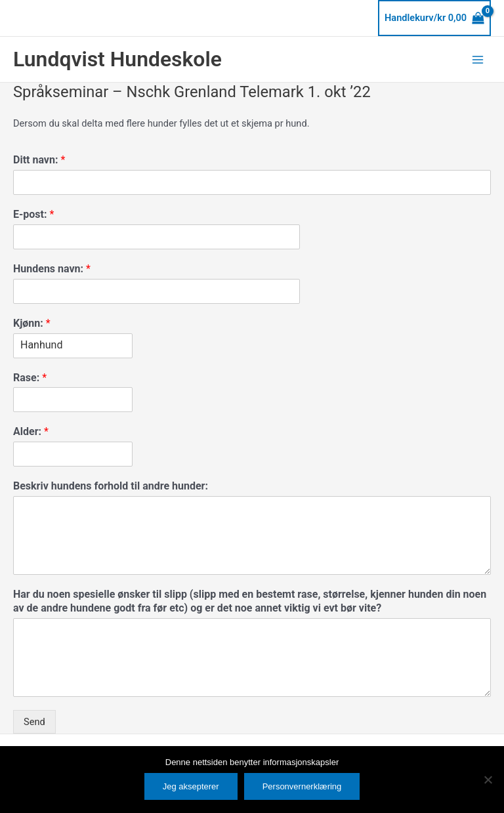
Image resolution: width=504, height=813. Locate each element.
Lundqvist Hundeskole (117, 59)
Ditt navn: (39, 160)
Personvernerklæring (302, 786)
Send (34, 722)
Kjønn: (32, 323)
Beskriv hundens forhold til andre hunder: (111, 486)
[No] (488, 780)
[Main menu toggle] (478, 59)
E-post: (33, 214)
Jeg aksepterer (191, 786)
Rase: (30, 378)
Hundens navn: (52, 269)
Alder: (31, 431)
